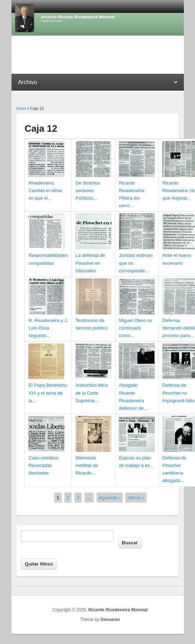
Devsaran (110, 620)
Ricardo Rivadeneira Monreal (118, 610)
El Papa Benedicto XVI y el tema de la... (48, 393)
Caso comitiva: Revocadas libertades (44, 465)
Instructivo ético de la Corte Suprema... (92, 393)
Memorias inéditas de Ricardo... (87, 465)
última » (136, 497)
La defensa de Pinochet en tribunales (90, 263)
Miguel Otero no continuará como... (136, 328)
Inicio (21, 108)
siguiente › (110, 497)
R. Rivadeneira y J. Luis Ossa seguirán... (48, 328)
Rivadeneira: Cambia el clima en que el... (45, 191)
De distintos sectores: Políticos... (88, 191)
